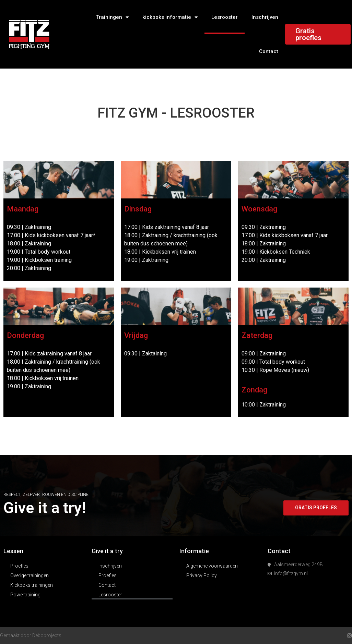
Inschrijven (265, 17)
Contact (269, 51)
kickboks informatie (170, 17)
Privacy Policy (202, 575)
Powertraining (25, 595)
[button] (316, 508)
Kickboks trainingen (32, 585)
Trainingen (112, 17)
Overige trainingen (30, 575)
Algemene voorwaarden (212, 566)
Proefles (19, 566)
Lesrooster (225, 17)
